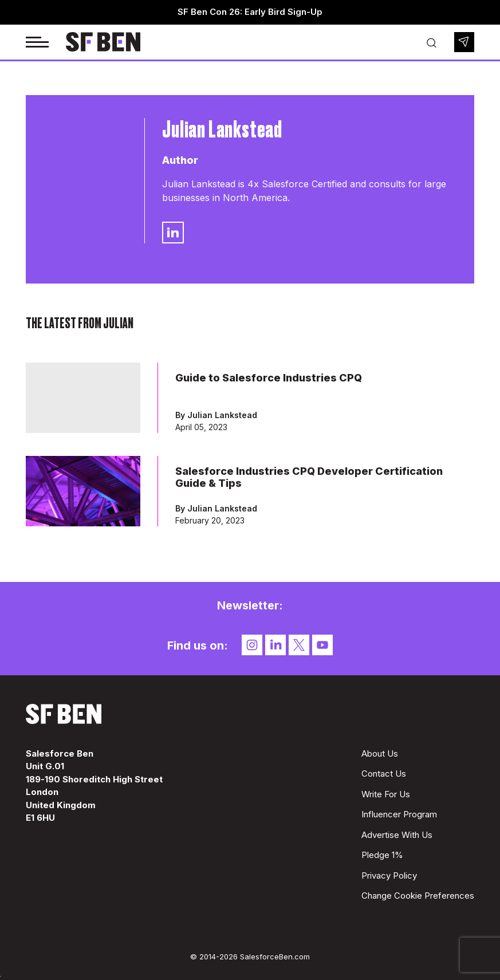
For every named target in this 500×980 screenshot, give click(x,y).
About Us (380, 753)
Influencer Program (399, 814)
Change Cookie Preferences (418, 896)
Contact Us (384, 774)
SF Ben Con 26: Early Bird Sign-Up (250, 12)
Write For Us (386, 794)
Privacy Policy (389, 875)
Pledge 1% (382, 855)
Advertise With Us (397, 835)
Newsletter (464, 42)
